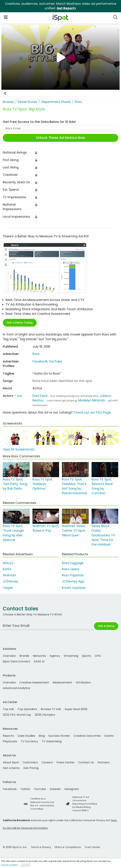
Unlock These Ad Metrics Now (61, 138)
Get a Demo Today (20, 323)
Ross (36, 354)
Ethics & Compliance (68, 847)
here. (114, 820)
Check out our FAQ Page (92, 412)
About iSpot (11, 762)
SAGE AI (39, 661)
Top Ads (8, 709)
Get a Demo (11, 768)
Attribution (83, 682)
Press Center (65, 762)
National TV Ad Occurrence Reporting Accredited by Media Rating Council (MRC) (85, 804)
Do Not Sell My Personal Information (25, 828)
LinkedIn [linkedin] (55, 789)
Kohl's (7, 569)
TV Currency (29, 741)
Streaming (71, 656)
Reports (8, 736)
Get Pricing (31, 768)
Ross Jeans (71, 569)
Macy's (8, 563)
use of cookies (9, 865)
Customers (30, 762)
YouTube (55, 361)
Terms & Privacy (41, 847)
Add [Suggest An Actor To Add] (20, 396)
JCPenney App (73, 581)
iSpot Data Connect (16, 661)
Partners (104, 762)
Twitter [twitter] (25, 789)
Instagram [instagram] (72, 789)
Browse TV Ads (51, 709)
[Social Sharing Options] (5, 93)
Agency (55, 656)
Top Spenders (27, 709)
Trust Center (92, 847)
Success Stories (59, 736)
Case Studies (26, 736)
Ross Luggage (73, 563)
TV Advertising (52, 741)
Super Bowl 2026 (76, 709)
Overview (9, 656)
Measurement (62, 682)
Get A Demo (106, 626)
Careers (47, 762)
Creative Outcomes (87, 736)
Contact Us (86, 762)
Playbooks (10, 741)
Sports (86, 656)
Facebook (40, 361)
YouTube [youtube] (40, 789)
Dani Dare (40, 396)
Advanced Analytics (16, 688)
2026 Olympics (45, 715)
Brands (24, 656)
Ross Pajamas (73, 575)
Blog (42, 736)
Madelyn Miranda (92, 400)
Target (8, 588)
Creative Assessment (34, 682)
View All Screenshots (19, 449)
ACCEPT (26, 865)
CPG (98, 656)
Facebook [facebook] (10, 789)
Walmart (9, 575)
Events (109, 736)
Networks (39, 656)
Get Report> (66, 8)
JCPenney (11, 581)
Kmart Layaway (74, 588)
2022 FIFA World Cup (17, 715)
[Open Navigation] (6, 17)
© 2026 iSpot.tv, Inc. (15, 847)
